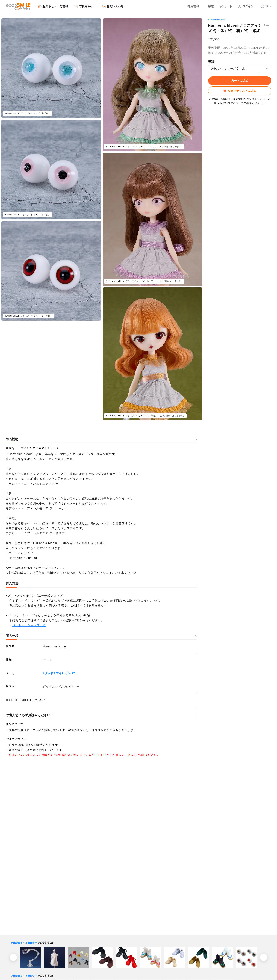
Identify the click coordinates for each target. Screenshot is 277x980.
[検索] (209, 6)
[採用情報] (191, 6)
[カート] (226, 6)
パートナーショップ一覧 (29, 625)
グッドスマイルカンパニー (62, 673)
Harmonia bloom (218, 20)
